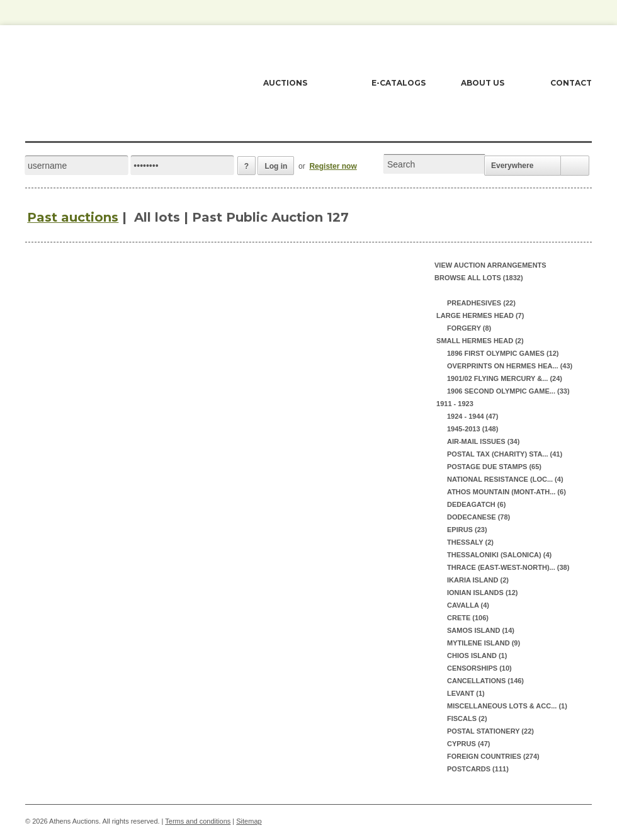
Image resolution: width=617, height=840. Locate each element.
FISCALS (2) (467, 718)
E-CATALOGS (399, 83)
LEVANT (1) (466, 693)
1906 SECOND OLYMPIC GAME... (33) (508, 391)
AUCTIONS (285, 83)
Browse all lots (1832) (479, 278)
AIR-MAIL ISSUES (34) (483, 441)
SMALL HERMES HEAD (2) (479, 341)
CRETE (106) (468, 618)
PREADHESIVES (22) (481, 303)
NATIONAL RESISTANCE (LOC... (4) (505, 479)
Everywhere (512, 166)
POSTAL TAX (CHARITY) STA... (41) (505, 454)
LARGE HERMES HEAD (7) (479, 315)
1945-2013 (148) (473, 429)
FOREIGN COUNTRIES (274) (493, 756)
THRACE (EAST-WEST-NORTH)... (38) (508, 567)
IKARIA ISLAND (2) (478, 580)
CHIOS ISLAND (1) (477, 656)
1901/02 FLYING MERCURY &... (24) (505, 378)
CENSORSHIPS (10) (479, 668)
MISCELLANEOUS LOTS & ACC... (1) (507, 706)
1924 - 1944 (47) (473, 416)
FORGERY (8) (469, 328)
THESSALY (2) (470, 542)
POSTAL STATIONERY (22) (490, 731)
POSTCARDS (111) (478, 769)
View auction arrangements (490, 265)
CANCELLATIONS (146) (485, 681)
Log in (276, 166)
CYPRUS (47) (468, 744)
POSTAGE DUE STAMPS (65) (494, 467)
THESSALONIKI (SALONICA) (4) (499, 555)
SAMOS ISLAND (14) (481, 630)
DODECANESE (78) (478, 517)
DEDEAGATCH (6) (476, 504)
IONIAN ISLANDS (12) (482, 593)
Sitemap (249, 821)
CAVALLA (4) (468, 605)
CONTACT (571, 83)
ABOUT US (483, 83)
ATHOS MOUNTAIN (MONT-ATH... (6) (507, 492)
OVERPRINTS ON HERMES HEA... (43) (510, 366)
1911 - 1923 (454, 404)
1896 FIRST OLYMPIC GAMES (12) (503, 353)
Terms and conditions (198, 821)
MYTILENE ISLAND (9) (484, 643)
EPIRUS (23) (467, 530)
